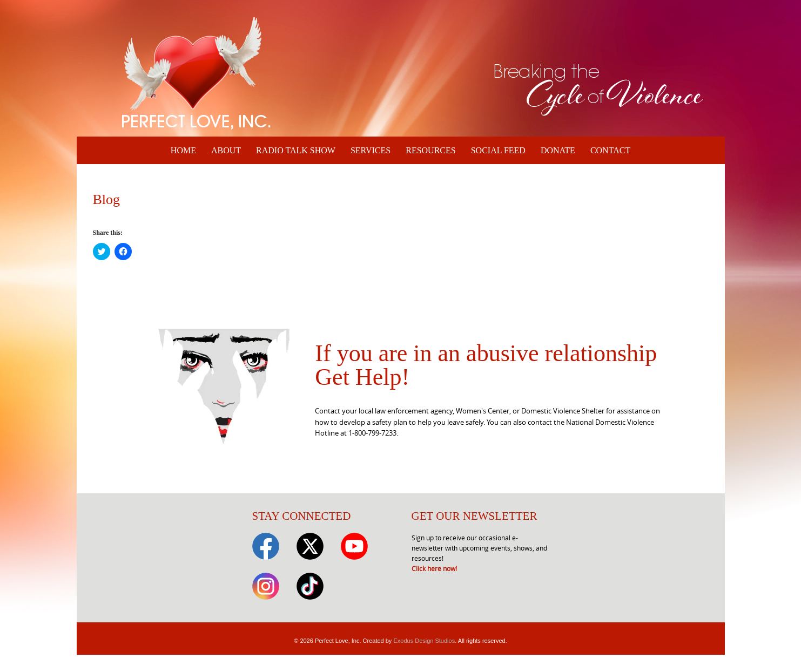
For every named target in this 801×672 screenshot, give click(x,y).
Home (183, 150)
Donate (558, 150)
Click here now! (434, 568)
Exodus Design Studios (424, 641)
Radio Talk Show (296, 150)
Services (371, 150)
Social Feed (498, 150)
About (226, 150)
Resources (430, 150)
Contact (610, 150)
